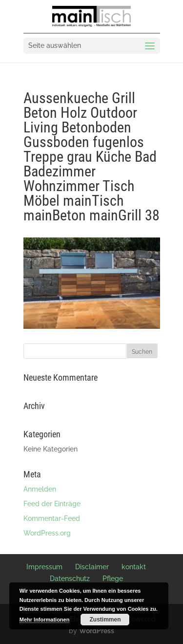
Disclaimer (92, 567)
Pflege (113, 579)
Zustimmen (105, 620)
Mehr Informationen (45, 620)
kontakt (134, 567)
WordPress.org (47, 533)
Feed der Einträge (52, 504)
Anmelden (40, 489)
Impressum (44, 567)
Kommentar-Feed (52, 518)
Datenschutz (70, 579)
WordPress (97, 631)
